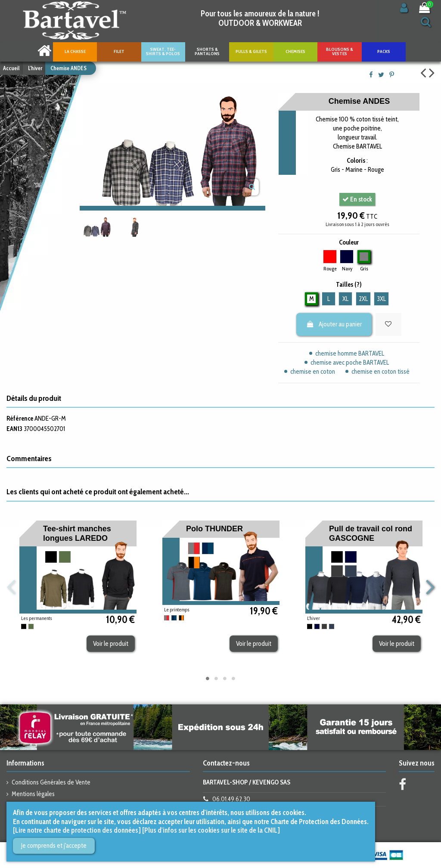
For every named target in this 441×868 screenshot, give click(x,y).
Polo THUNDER (214, 529)
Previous (11, 588)
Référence (20, 418)
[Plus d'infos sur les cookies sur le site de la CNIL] (211, 830)
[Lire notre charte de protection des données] (77, 830)
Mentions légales (33, 794)
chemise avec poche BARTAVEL (350, 363)
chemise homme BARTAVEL (350, 353)
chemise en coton (313, 372)
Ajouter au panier (334, 324)
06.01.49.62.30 (231, 799)
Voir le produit (111, 644)
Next (430, 588)
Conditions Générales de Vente (51, 782)
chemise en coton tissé (380, 372)
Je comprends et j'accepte (54, 846)
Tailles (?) (349, 285)
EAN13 (14, 429)
